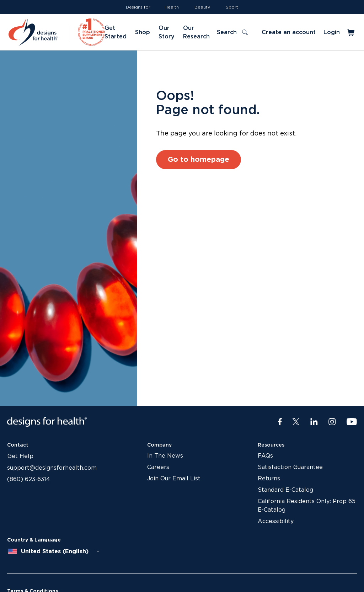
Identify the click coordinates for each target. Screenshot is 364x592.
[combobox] (54, 551)
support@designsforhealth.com (52, 468)
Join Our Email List (174, 479)
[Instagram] (332, 422)
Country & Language (34, 540)
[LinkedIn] (314, 422)
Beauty (202, 7)
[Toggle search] (232, 32)
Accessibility (276, 521)
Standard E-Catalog (285, 490)
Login (332, 32)
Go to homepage (199, 160)
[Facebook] (280, 422)
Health (172, 7)
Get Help (20, 456)
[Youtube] (352, 422)
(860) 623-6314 (29, 479)
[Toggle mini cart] (351, 32)
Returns (269, 479)
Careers (158, 467)
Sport (232, 7)
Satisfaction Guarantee (290, 467)
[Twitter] (296, 422)
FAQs (265, 456)
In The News (165, 456)
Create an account (289, 32)
